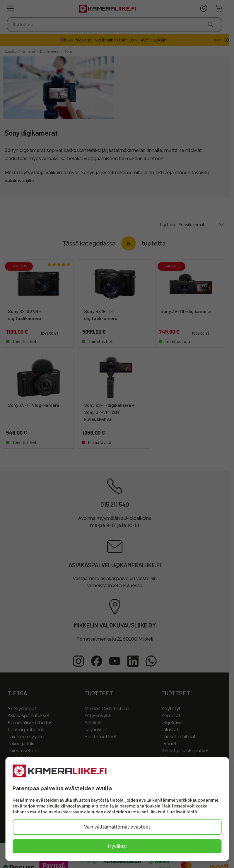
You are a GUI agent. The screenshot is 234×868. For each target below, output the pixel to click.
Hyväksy (117, 846)
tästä (192, 812)
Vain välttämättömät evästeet (117, 827)
